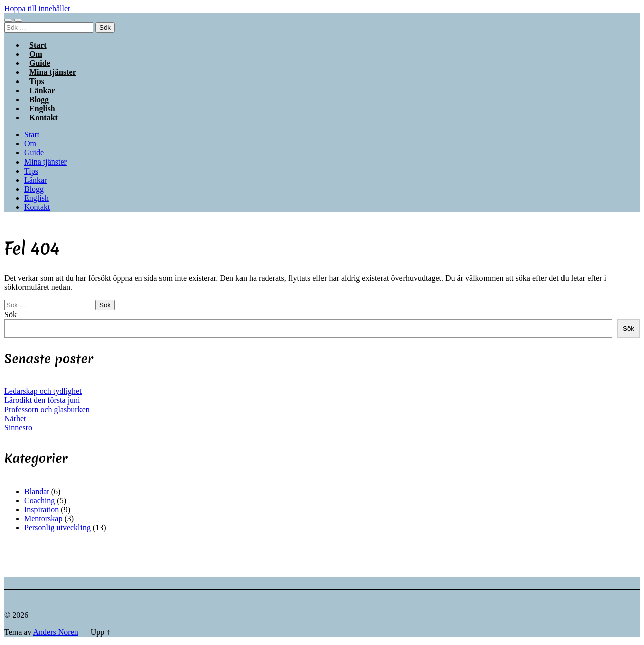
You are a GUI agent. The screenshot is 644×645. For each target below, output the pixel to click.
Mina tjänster (53, 72)
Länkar (35, 180)
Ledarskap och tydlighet (43, 391)
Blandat (37, 491)
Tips (31, 171)
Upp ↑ (101, 632)
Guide (34, 153)
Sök (10, 315)
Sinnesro (18, 427)
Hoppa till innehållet (37, 8)
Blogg (34, 189)
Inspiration (42, 509)
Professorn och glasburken (47, 409)
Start (32, 135)
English (36, 198)
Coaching (39, 500)
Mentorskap (43, 518)
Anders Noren (56, 632)
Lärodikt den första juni (42, 400)
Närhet (15, 418)
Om (30, 144)
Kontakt (44, 117)
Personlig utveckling (57, 528)
